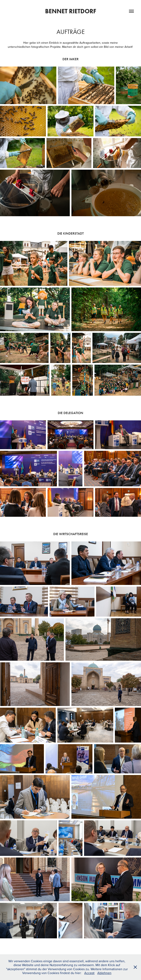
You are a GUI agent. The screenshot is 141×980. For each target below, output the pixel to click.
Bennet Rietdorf (71, 11)
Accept (89, 973)
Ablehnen (104, 973)
